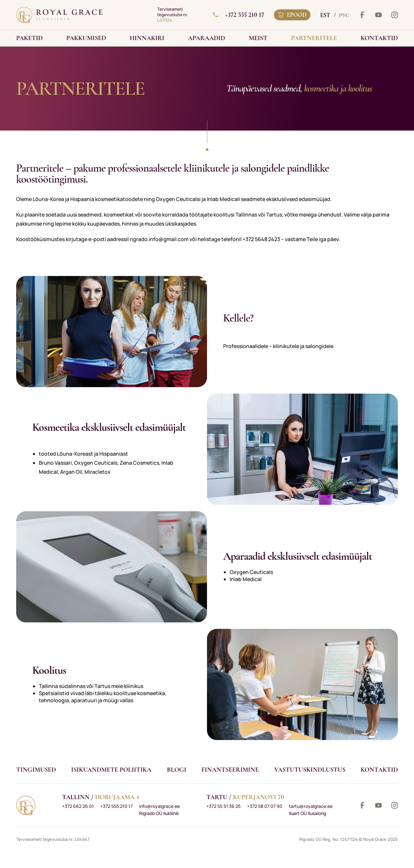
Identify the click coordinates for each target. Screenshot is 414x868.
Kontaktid (379, 770)
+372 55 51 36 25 (223, 806)
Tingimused (36, 770)
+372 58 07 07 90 (265, 806)
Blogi (177, 770)
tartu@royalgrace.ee (311, 806)
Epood (292, 15)
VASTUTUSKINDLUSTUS (310, 770)
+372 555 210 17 (239, 15)
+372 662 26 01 (78, 806)
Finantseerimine (230, 770)
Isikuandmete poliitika (111, 770)
